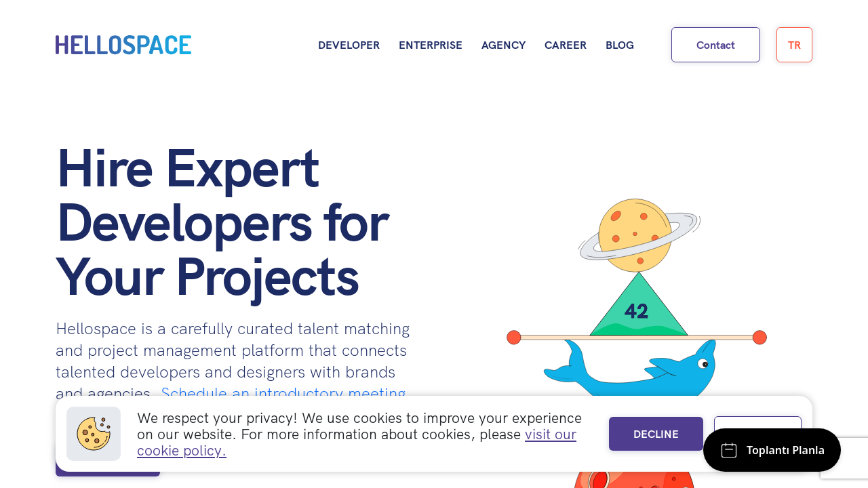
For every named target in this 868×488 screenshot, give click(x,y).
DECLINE (656, 434)
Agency (504, 45)
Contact (716, 45)
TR (794, 45)
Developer (349, 45)
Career (566, 45)
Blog (620, 45)
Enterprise (431, 45)
